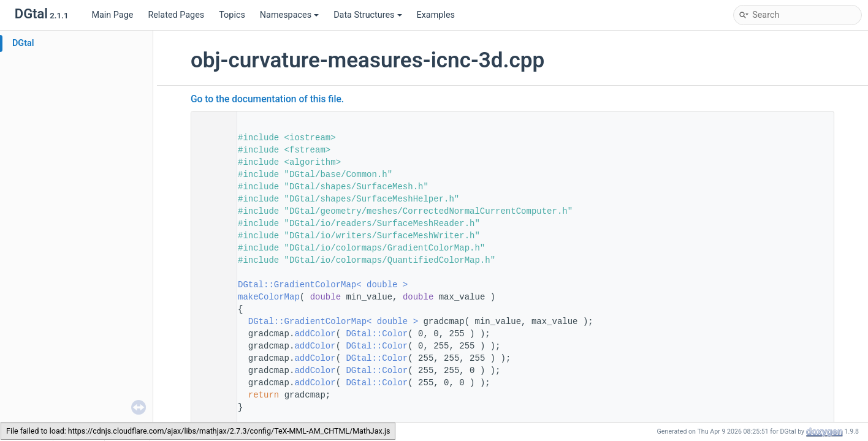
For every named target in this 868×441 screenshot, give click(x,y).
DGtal (23, 43)
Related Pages (176, 15)
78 (210, 297)
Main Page (112, 15)
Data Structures (367, 15)
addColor (315, 334)
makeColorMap (269, 297)
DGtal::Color (377, 334)
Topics (232, 15)
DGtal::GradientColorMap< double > (323, 285)
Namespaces (289, 15)
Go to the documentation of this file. (267, 99)
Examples (436, 15)
